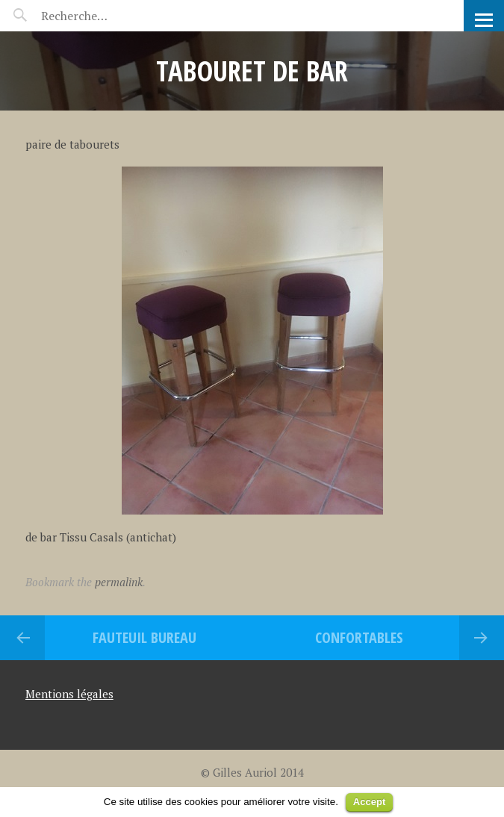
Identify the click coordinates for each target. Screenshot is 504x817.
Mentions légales (69, 694)
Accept (369, 802)
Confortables (359, 637)
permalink (119, 582)
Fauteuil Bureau (144, 637)
